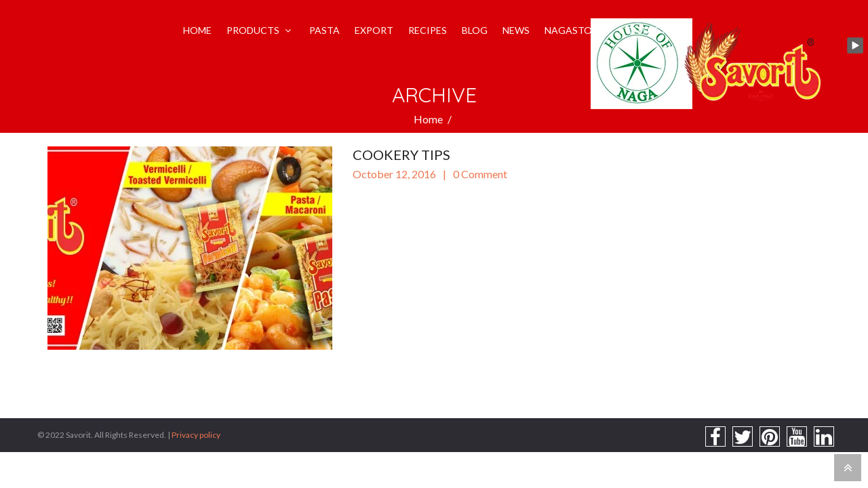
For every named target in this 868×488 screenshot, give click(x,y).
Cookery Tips (401, 155)
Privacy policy (196, 435)
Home (428, 119)
